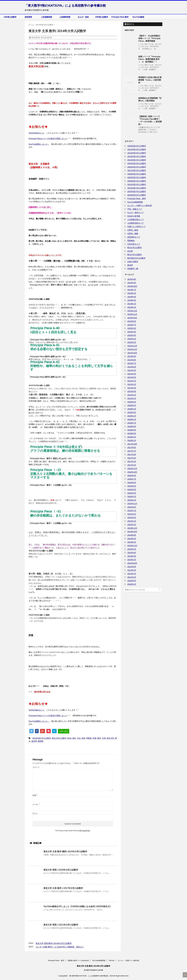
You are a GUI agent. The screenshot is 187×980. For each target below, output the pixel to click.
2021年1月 (132, 398)
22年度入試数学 (10, 17)
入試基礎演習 (47, 17)
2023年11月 (132, 314)
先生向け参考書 (134, 216)
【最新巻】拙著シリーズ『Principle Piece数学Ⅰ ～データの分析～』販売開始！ (150, 120)
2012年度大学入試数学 (137, 153)
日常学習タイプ (134, 244)
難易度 (41, 741)
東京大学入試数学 (59, 738)
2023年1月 (132, 342)
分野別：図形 (133, 230)
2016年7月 (132, 479)
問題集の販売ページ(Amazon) (78, 960)
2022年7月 (132, 363)
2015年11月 (132, 504)
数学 (99, 738)
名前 (35, 795)
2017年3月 (132, 458)
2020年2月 (132, 405)
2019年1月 (132, 419)
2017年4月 (132, 454)
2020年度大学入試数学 (137, 181)
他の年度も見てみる (42, 692)
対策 (95, 738)
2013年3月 (132, 556)
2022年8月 (132, 360)
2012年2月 (132, 574)
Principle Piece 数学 (120, 17)
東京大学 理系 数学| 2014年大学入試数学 (54, 943)
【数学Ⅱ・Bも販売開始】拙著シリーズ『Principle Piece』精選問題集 (150, 38)
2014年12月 (132, 528)
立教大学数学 (133, 262)
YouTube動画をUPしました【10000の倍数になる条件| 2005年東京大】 (77, 906)
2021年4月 (132, 388)
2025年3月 (132, 283)
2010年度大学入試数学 (137, 146)
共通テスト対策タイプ (136, 227)
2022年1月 (132, 384)
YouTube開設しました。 (39, 144)
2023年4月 (132, 332)
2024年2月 (132, 304)
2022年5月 (132, 370)
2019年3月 (132, 412)
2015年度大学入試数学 (137, 163)
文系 (104, 738)
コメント (36, 767)
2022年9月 (132, 356)
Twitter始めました (36, 133)
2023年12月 (132, 311)
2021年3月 (132, 391)
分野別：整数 (133, 234)
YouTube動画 (138, 17)
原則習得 (28, 17)
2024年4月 (132, 297)
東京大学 (110, 738)
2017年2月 (132, 462)
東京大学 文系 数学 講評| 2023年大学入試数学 (65, 851)
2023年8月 (132, 321)
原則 (83, 738)
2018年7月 (132, 423)
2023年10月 (132, 318)
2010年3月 (132, 581)
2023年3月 (132, 335)
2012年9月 (132, 567)
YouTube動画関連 (135, 202)
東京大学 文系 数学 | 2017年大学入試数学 (63, 888)
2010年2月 (132, 584)
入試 (79, 738)
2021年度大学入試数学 (137, 184)
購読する (129, 24)
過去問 (34, 741)
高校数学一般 (133, 269)
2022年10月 (132, 353)
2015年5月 (132, 514)
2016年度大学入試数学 (137, 167)
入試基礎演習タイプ (135, 220)
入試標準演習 (65, 17)
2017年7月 (132, 451)
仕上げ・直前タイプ (135, 213)
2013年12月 (132, 546)
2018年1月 (132, 440)
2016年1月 (132, 500)
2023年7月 (132, 325)
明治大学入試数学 (135, 248)
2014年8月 (132, 535)
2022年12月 (132, 346)
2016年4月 (132, 490)
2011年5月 (132, 577)
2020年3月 (132, 402)
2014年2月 (132, 542)
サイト (35, 813)
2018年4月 (132, 430)
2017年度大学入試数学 (137, 170)
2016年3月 (132, 493)
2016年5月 (132, 486)
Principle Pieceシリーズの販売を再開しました (48, 139)
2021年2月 (132, 395)
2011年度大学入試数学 (137, 149)
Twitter (111, 960)
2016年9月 (132, 476)
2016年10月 (132, 472)
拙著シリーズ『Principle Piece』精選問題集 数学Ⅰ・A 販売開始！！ (149, 59)
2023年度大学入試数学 (137, 191)
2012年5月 (132, 570)
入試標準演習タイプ (135, 223)
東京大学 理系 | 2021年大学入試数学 (61, 925)
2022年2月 (132, 381)
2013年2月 (132, 560)
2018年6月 (132, 426)
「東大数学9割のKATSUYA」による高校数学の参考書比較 (65, 6)
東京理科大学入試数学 (136, 258)
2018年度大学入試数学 (137, 174)
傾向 (74, 738)
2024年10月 (132, 286)
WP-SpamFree (85, 831)
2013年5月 (132, 549)
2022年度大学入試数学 (137, 188)
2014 (69, 738)
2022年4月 (132, 374)
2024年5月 (132, 293)
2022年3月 (132, 377)
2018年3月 (132, 433)
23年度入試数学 (102, 17)
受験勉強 (131, 241)
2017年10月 (132, 444)
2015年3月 (132, 518)
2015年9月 (132, 507)
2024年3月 (132, 300)
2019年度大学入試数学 (137, 177)
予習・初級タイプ (135, 209)
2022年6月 (132, 367)
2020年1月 (132, 409)
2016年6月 (132, 483)
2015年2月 (132, 521)
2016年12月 (132, 469)
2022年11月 (132, 349)
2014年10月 (132, 532)
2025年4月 (132, 279)
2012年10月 (132, 563)
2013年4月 (132, 553)
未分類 (130, 251)
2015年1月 (132, 525)
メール (36, 804)
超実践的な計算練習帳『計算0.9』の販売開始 (150, 99)
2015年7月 (132, 511)
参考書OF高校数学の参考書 (94, 970)
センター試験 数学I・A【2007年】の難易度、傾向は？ (60, 947)
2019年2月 (132, 416)
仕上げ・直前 (83, 17)
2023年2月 (132, 339)
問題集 (89, 738)
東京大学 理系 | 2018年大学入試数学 (61, 870)
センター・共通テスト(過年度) (140, 206)
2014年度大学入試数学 (42, 738)
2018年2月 (132, 437)
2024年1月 (132, 307)
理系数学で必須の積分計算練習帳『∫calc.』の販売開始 (150, 80)
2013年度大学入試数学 (137, 156)
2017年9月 (132, 447)
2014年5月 (132, 539)
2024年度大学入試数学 (137, 195)
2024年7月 (132, 290)
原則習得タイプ (134, 237)
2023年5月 (132, 328)
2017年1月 (132, 465)
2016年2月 (132, 497)
